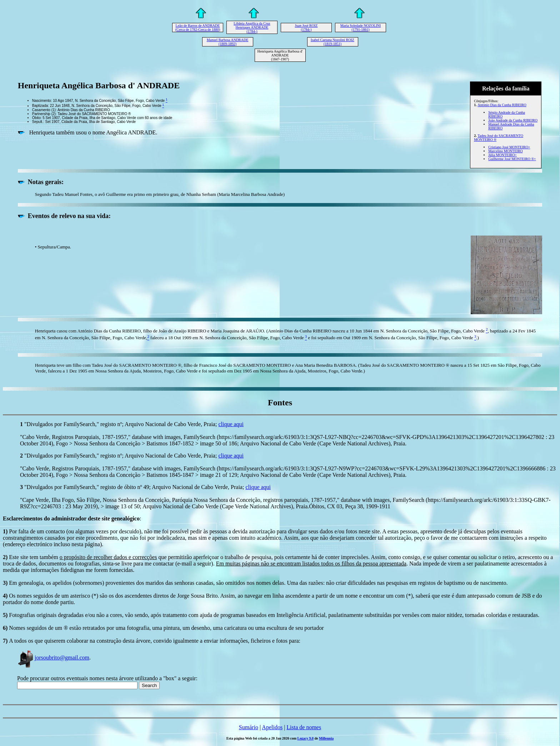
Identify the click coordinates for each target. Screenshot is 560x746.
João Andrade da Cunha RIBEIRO (513, 120)
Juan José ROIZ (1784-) (306, 28)
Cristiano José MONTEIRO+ (509, 147)
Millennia (326, 738)
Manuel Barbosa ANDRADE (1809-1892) (228, 42)
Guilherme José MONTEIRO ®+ (512, 159)
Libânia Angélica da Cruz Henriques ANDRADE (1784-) (252, 27)
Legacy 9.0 (306, 738)
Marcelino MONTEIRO (505, 151)
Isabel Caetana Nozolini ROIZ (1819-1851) (332, 42)
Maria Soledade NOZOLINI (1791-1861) (361, 28)
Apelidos (272, 727)
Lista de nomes (304, 727)
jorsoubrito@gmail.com (53, 658)
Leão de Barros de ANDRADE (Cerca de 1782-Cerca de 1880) (198, 28)
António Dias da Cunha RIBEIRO (502, 105)
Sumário (249, 727)
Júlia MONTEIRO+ (502, 155)
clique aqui (231, 424)
